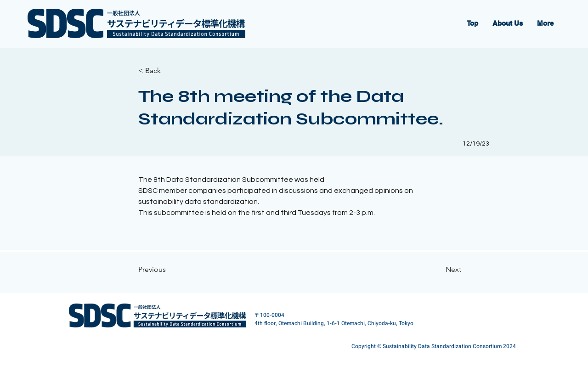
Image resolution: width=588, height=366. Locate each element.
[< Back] (168, 71)
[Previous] (168, 270)
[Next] (433, 270)
